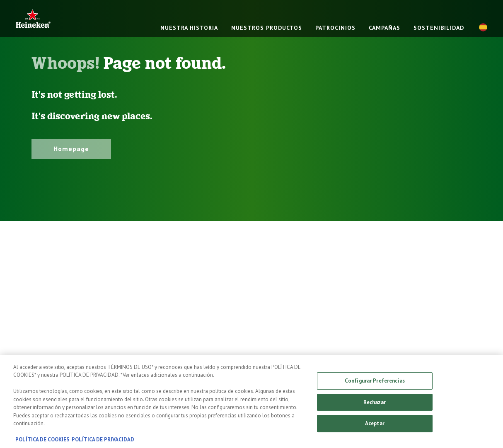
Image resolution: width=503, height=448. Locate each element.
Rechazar (375, 406)
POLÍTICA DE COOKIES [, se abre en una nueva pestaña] (42, 444)
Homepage (71, 149)
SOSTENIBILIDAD (439, 28)
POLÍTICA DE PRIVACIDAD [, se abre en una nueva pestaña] (103, 444)
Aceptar (375, 428)
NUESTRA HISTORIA (189, 28)
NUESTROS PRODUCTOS (267, 28)
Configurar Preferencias (375, 385)
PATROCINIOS (335, 28)
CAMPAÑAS (385, 28)
